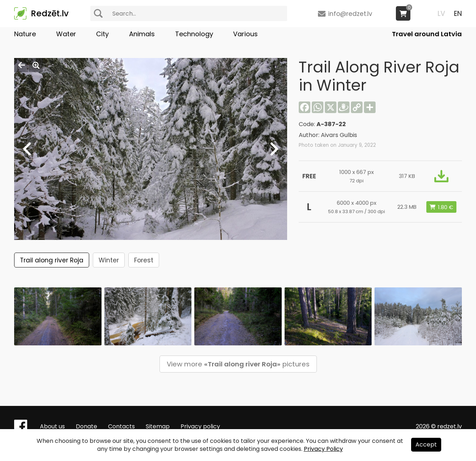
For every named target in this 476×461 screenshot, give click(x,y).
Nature (25, 34)
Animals (142, 34)
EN (458, 14)
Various (245, 34)
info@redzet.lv (350, 14)
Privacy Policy (323, 449)
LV (441, 14)
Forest (144, 260)
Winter (109, 260)
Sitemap (158, 426)
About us (52, 426)
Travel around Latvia (427, 34)
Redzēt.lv (50, 13)
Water (66, 34)
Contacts (121, 426)
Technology (194, 34)
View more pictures (238, 364)
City (102, 34)
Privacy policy (200, 426)
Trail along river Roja (52, 260)
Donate (86, 426)
